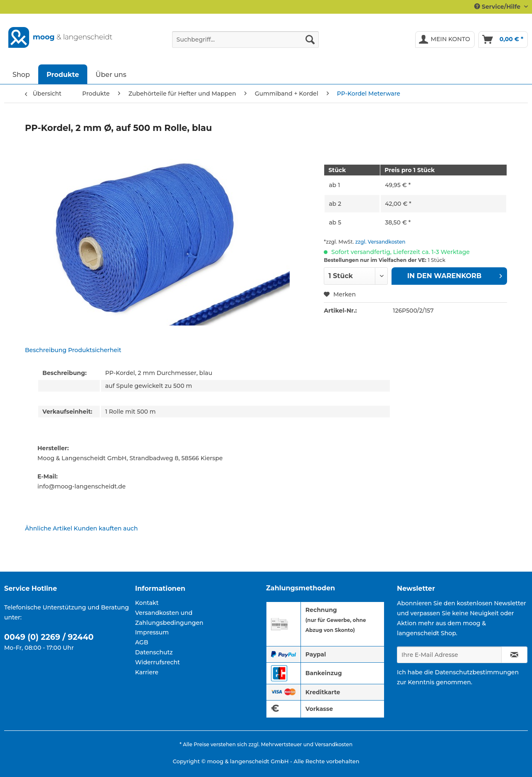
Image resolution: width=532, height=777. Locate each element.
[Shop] (21, 74)
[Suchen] (310, 39)
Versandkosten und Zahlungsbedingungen (169, 618)
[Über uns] (111, 74)
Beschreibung (46, 350)
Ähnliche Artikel (49, 528)
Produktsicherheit (95, 350)
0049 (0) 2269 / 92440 (49, 637)
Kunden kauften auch (106, 528)
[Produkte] (63, 74)
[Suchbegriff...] (245, 39)
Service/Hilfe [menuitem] (498, 7)
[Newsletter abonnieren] (514, 655)
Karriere (147, 672)
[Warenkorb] (503, 39)
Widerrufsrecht (158, 662)
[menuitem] (245, 43)
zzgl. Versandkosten (381, 242)
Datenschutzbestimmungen (477, 672)
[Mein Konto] (445, 39)
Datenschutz (154, 652)
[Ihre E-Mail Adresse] (449, 655)
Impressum (152, 632)
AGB (142, 642)
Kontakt (147, 603)
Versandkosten (334, 744)
